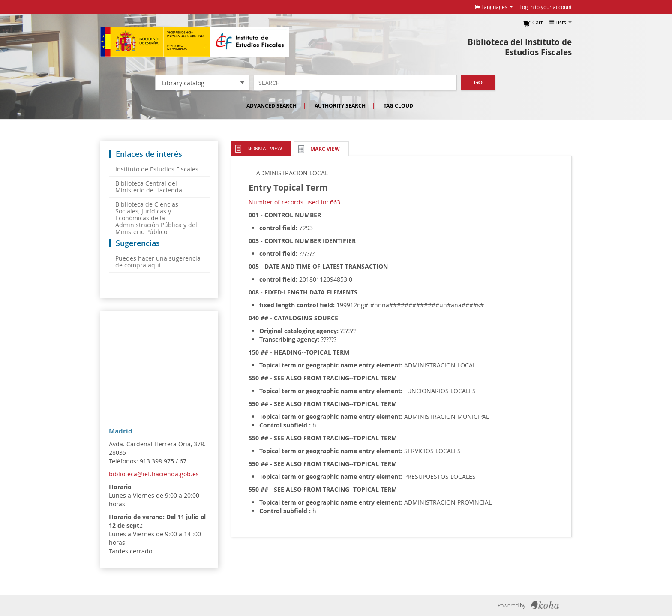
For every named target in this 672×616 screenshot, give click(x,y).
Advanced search (271, 106)
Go (478, 83)
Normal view (265, 148)
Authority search (340, 106)
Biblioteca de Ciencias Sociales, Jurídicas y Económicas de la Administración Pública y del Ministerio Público (156, 218)
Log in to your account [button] (546, 7)
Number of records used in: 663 (294, 202)
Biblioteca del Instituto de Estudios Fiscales (520, 47)
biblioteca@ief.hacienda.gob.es (154, 474)
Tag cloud (398, 106)
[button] (494, 7)
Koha (545, 605)
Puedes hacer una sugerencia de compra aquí (158, 262)
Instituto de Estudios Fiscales (195, 42)
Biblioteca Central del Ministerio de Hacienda (149, 187)
